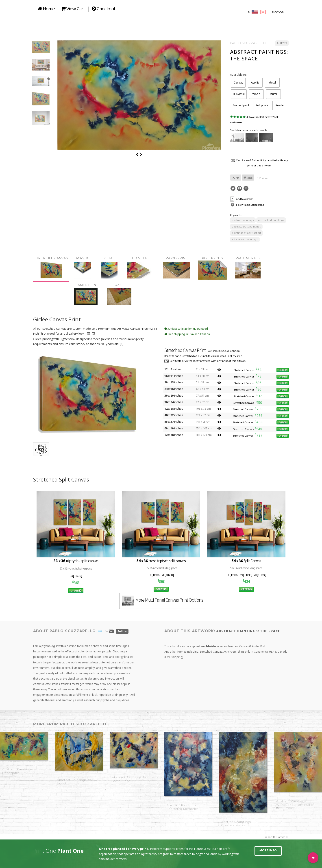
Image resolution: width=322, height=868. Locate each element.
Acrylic (255, 83)
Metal (272, 83)
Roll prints (262, 105)
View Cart (73, 9)
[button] (313, 858)
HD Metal (239, 94)
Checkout (104, 9)
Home (46, 9)
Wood (256, 94)
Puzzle (280, 105)
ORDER (283, 370)
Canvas (238, 83)
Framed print (241, 105)
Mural (273, 94)
